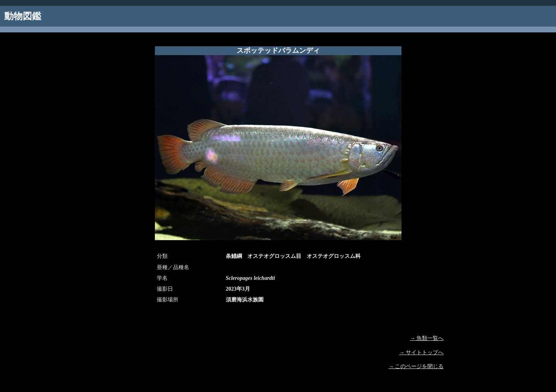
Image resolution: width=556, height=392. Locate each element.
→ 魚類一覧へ (427, 338)
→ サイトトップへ (422, 352)
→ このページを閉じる (416, 366)
